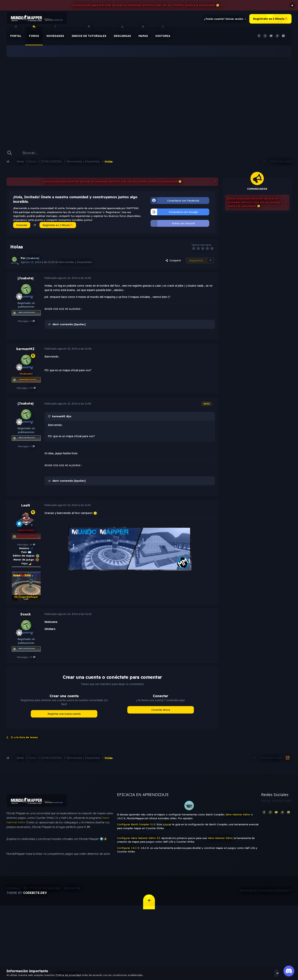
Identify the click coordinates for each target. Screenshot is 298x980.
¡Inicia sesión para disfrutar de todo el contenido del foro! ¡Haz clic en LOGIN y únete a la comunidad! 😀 (146, 5)
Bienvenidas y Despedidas (76, 264)
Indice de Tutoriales (89, 34)
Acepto (281, 973)
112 (32, 390)
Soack (26, 616)
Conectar (22, 227)
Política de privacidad (42, 892)
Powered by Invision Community (266, 894)
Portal (16, 34)
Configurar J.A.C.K (128, 850)
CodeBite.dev (35, 897)
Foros (34, 34)
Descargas (122, 34)
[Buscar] (34, 155)
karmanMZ (25, 351)
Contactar (72, 892)
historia (163, 34)
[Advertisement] (149, 99)
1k (32, 546)
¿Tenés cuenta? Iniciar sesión (225, 20)
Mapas (143, 34)
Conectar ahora (161, 712)
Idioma (13, 892)
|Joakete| (26, 280)
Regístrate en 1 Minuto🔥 (270, 20)
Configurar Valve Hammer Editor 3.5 (139, 840)
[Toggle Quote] (50, 418)
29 (32, 659)
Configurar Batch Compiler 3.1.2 (136, 826)
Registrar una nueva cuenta (64, 716)
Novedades (55, 34)
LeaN (26, 507)
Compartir (173, 262)
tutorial (167, 826)
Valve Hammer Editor (238, 816)
